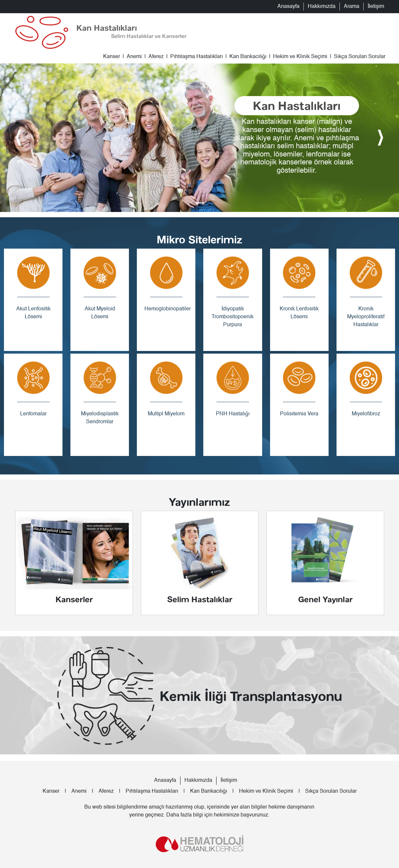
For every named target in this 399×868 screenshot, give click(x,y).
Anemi (134, 57)
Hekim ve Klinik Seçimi (300, 57)
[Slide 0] (200, 203)
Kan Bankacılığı (248, 57)
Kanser (112, 57)
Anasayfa (288, 7)
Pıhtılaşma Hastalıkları (197, 57)
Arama (352, 7)
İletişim (376, 7)
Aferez (156, 57)
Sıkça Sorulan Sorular (360, 57)
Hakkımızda (322, 7)
